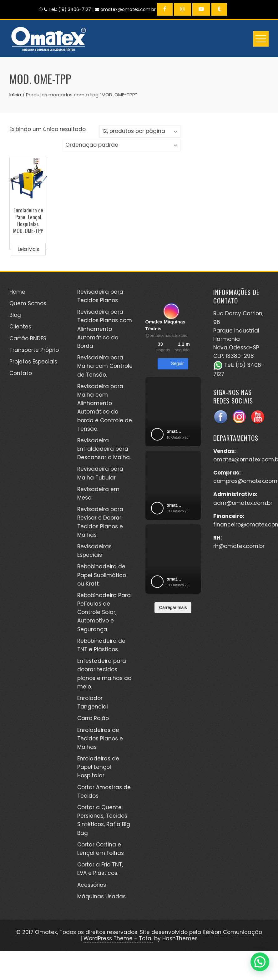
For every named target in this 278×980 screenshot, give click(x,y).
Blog (15, 315)
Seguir (173, 364)
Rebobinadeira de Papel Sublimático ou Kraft (102, 575)
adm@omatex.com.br (243, 503)
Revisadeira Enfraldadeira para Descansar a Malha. (104, 449)
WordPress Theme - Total (118, 938)
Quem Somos (28, 303)
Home (17, 292)
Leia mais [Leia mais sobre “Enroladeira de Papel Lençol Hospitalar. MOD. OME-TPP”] (28, 249)
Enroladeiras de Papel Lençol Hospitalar (98, 767)
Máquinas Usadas (101, 896)
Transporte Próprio (34, 350)
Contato (21, 373)
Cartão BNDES (28, 338)
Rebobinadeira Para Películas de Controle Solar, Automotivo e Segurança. (104, 612)
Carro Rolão (93, 718)
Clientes (20, 327)
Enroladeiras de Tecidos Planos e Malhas (100, 739)
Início (15, 95)
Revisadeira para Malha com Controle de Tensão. (105, 366)
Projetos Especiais (33, 362)
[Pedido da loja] (121, 145)
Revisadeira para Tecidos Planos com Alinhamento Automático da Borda (105, 329)
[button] (260, 962)
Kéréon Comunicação (232, 932)
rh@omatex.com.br (239, 546)
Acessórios (92, 885)
